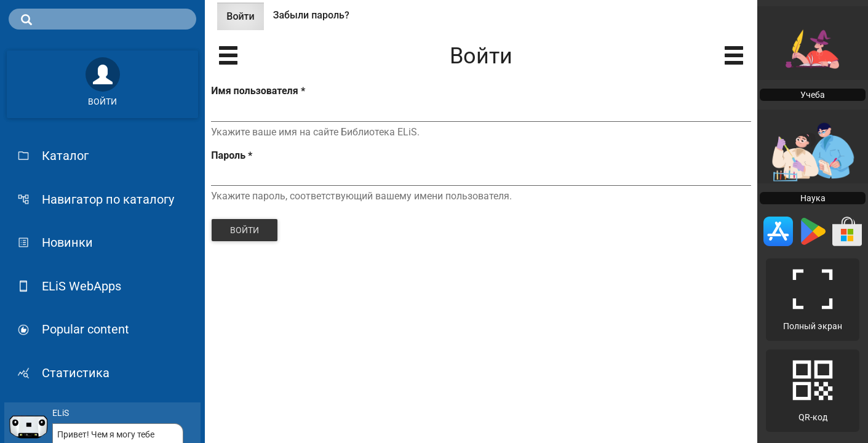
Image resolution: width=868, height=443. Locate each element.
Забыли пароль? (311, 15)
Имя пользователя (258, 91)
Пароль (232, 155)
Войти (245, 20)
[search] (102, 19)
